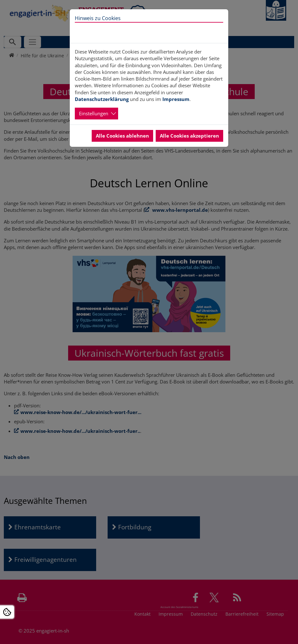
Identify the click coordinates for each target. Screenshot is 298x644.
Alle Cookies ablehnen (122, 136)
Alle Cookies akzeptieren (189, 136)
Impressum (176, 99)
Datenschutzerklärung (102, 99)
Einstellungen (94, 113)
